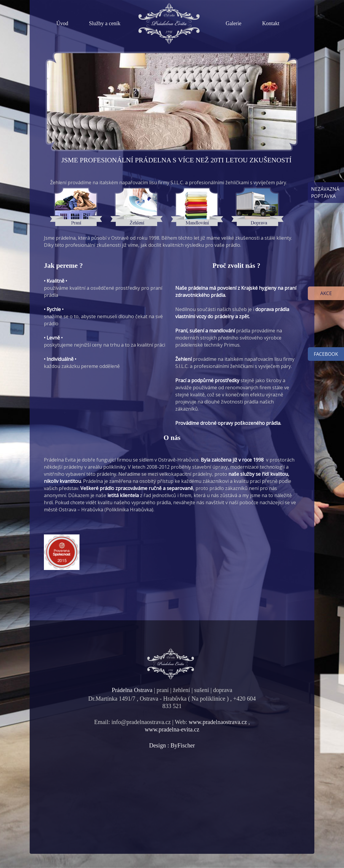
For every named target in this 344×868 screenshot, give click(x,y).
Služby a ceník (105, 23)
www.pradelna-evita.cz (172, 729)
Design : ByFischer (172, 745)
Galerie (234, 23)
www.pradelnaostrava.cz (218, 722)
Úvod (62, 23)
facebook (326, 354)
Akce (326, 293)
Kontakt (271, 23)
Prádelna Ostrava (132, 690)
